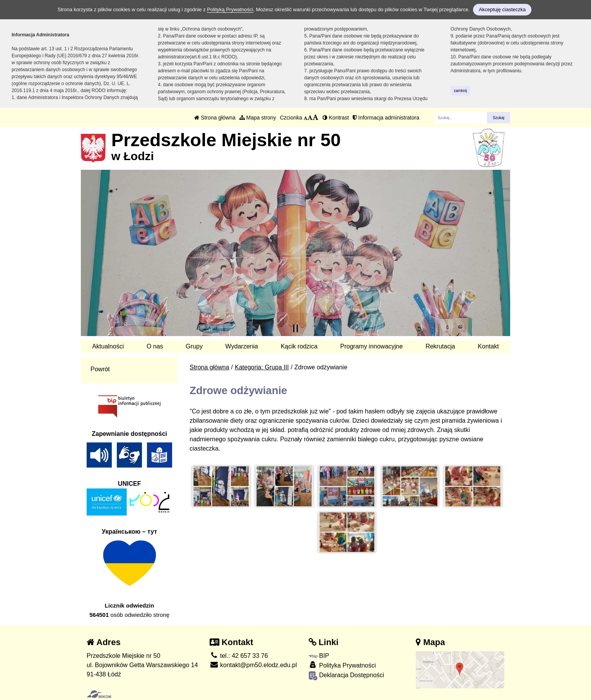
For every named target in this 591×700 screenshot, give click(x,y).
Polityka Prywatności (342, 665)
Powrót (100, 369)
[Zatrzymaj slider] (295, 328)
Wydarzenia (242, 346)
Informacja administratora (386, 118)
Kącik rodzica (299, 346)
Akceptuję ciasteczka (502, 9)
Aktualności (108, 346)
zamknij (460, 91)
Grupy (194, 346)
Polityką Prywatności (230, 9)
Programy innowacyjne (372, 346)
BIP (319, 656)
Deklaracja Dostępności (347, 676)
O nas (155, 346)
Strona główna (215, 118)
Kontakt (488, 346)
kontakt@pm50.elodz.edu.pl (253, 665)
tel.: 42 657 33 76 (239, 656)
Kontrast (336, 118)
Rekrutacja (440, 346)
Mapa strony (258, 118)
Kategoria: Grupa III (262, 367)
